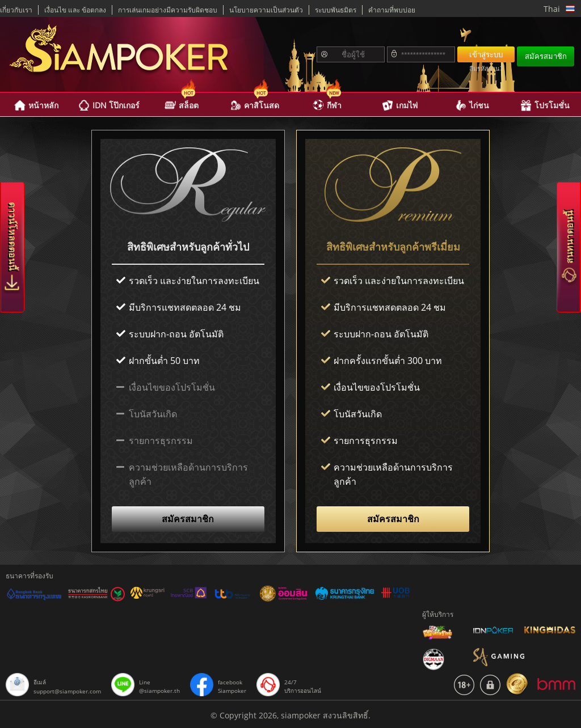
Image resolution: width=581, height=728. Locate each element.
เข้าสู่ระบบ (486, 55)
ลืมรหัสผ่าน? (486, 68)
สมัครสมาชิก (546, 56)
